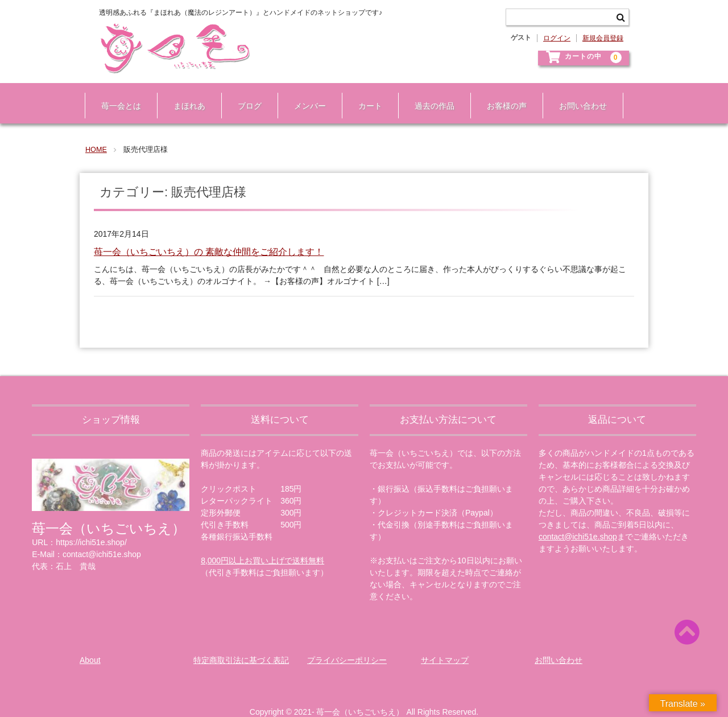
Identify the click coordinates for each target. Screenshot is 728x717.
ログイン (557, 38)
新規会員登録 (603, 38)
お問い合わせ (578, 96)
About (90, 645)
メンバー (305, 96)
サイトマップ (445, 645)
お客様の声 (502, 96)
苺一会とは (116, 96)
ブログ (245, 96)
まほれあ (184, 96)
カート (365, 96)
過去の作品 (429, 96)
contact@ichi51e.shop (578, 521)
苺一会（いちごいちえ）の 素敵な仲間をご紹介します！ (209, 237)
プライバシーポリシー (347, 645)
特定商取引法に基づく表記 (241, 645)
